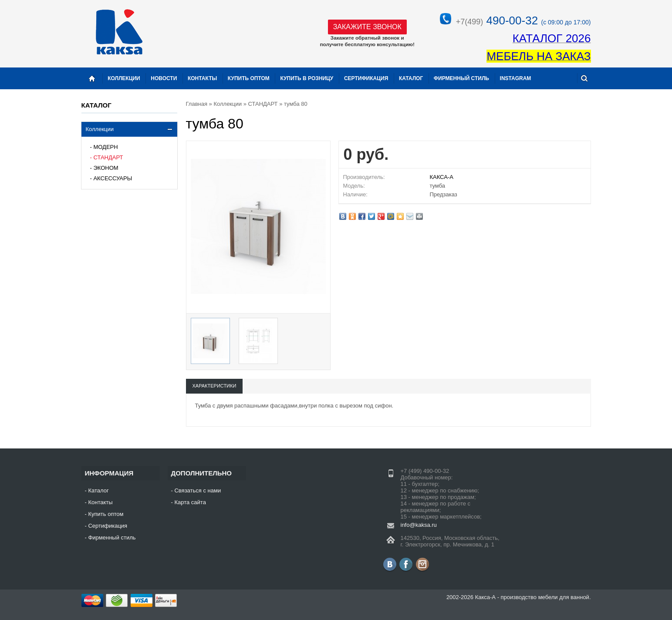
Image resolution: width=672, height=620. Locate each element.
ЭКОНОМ (106, 168)
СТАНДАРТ (108, 157)
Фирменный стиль (461, 78)
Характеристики (214, 386)
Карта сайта (190, 502)
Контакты (202, 78)
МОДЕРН (105, 147)
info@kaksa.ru (419, 525)
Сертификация (366, 78)
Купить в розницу (307, 78)
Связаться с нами (198, 490)
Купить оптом (249, 78)
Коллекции (100, 129)
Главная (197, 104)
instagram (516, 78)
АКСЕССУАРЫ (113, 178)
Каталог (411, 78)
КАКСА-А (441, 177)
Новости (164, 78)
